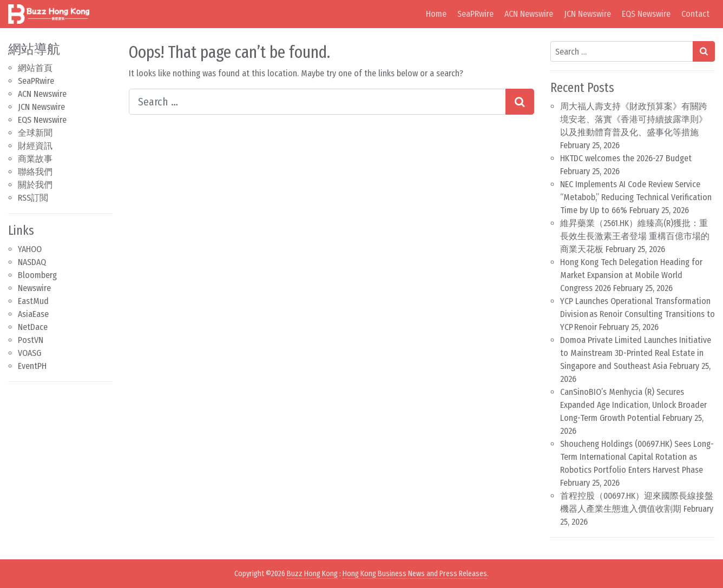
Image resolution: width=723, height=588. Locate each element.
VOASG (29, 353)
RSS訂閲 (33, 198)
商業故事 (35, 159)
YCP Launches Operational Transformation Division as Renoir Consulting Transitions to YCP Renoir (637, 314)
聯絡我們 (35, 172)
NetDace (33, 327)
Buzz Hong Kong (312, 574)
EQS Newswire (646, 14)
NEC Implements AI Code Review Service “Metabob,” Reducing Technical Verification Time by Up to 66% (636, 197)
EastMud (33, 301)
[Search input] (317, 102)
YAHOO (30, 249)
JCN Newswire (587, 14)
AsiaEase (33, 314)
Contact (695, 14)
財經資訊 (35, 146)
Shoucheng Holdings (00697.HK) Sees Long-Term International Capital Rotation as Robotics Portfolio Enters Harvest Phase (637, 457)
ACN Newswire (529, 14)
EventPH (32, 366)
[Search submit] (520, 102)
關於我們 (35, 185)
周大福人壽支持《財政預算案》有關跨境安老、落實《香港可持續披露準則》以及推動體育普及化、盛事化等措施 (634, 119)
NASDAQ (32, 262)
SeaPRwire (475, 14)
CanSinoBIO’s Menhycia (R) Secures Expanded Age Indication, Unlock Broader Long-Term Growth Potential (633, 405)
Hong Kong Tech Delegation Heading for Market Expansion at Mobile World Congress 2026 (631, 275)
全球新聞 (35, 133)
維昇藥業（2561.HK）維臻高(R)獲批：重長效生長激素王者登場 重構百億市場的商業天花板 (635, 236)
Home (436, 14)
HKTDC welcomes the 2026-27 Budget (626, 158)
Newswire (34, 288)
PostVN (31, 340)
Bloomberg (37, 275)
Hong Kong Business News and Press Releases (415, 574)
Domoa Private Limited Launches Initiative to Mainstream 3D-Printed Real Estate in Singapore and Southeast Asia (636, 353)
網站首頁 (35, 68)
